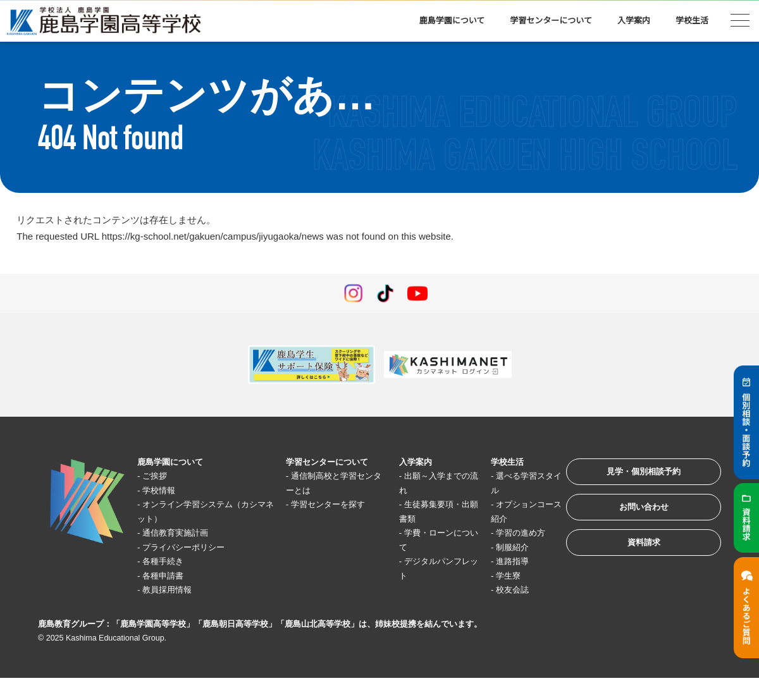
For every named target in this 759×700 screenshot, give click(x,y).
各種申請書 (169, 576)
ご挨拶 (159, 476)
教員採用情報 (173, 590)
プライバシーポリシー (192, 547)
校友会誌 (502, 590)
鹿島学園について (452, 21)
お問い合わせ (635, 514)
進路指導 (502, 561)
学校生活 (692, 21)
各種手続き (169, 561)
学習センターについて (551, 21)
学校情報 (164, 490)
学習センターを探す (330, 504)
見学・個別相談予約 (635, 475)
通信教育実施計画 (183, 533)
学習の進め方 (512, 533)
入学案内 (634, 21)
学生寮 (497, 576)
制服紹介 (502, 547)
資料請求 (635, 553)
